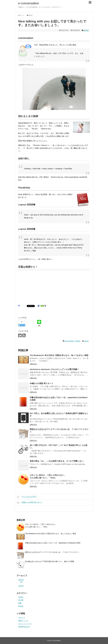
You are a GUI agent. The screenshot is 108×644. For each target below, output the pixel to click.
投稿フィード (23, 621)
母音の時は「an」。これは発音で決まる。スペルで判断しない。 (57, 461)
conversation (69, 341)
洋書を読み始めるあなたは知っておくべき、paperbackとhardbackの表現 (53, 543)
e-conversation (29, 3)
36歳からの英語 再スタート (42, 383)
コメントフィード (25, 624)
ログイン (22, 618)
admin (86, 341)
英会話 (86, 30)
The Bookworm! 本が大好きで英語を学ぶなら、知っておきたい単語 (59, 355)
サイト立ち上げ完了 (27, 497)
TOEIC (21, 597)
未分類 (21, 600)
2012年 (21, 586)
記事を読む (33, 364)
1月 (21, 582)
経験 (20, 603)
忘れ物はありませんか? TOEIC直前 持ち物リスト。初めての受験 (50, 561)
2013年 (21, 580)
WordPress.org (24, 627)
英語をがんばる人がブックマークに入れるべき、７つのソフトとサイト (52, 552)
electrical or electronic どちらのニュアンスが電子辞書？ (54, 369)
